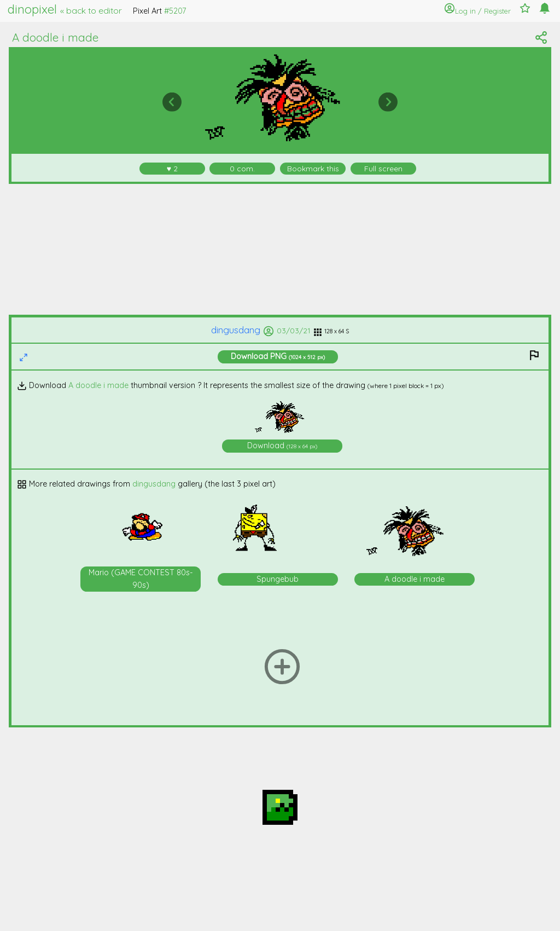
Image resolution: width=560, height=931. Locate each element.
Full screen (383, 168)
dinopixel (65, 9)
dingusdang (243, 330)
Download (278, 356)
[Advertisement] (280, 250)
